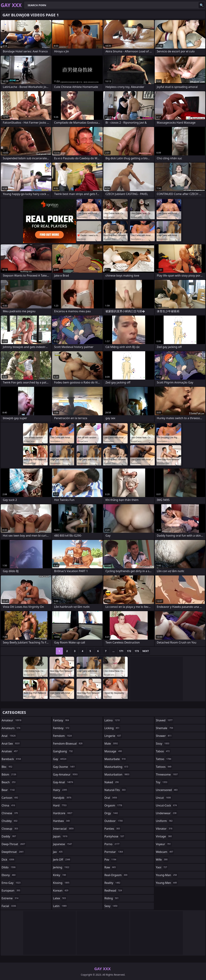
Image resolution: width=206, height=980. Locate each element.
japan (61, 836)
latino (112, 720)
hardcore (63, 813)
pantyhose (115, 836)
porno (112, 844)
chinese (10, 813)
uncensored (167, 790)
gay (60, 759)
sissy (163, 744)
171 (121, 651)
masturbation (117, 774)
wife (162, 860)
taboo (163, 751)
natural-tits (115, 790)
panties (113, 829)
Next (146, 651)
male (112, 744)
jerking (62, 867)
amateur (12, 720)
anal (9, 736)
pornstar (114, 852)
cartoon (10, 798)
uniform (165, 821)
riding (112, 898)
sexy (111, 906)
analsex (10, 751)
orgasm (114, 805)
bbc (7, 767)
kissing (62, 883)
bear (9, 790)
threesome (167, 774)
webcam (165, 852)
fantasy (61, 720)
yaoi (162, 867)
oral (111, 798)
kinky (60, 875)
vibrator (165, 829)
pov (111, 860)
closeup (10, 829)
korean (61, 891)
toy (162, 782)
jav (58, 852)
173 (137, 651)
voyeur (164, 844)
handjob (63, 798)
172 (129, 651)
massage (114, 751)
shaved (165, 720)
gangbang (63, 751)
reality (113, 883)
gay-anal (63, 782)
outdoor (114, 821)
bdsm (9, 774)
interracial (64, 829)
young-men (167, 883)
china (9, 805)
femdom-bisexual (68, 744)
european (11, 891)
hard (60, 805)
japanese (63, 844)
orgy (112, 813)
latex (60, 898)
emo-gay (11, 883)
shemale (165, 728)
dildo (9, 867)
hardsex (62, 821)
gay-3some (64, 767)
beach (9, 782)
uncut (164, 798)
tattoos (164, 767)
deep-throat (14, 844)
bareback (12, 759)
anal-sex (11, 744)
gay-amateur (66, 774)
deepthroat (13, 852)
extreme (10, 898)
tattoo (164, 759)
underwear (167, 813)
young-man (167, 875)
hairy (60, 790)
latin (60, 906)
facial (9, 906)
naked (112, 782)
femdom (63, 736)
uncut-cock (167, 805)
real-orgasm (116, 875)
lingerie (113, 736)
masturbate (115, 759)
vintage (164, 836)
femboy (62, 728)
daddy (9, 836)
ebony (9, 875)
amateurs (11, 728)
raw (110, 867)
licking (112, 728)
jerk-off (62, 860)
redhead (114, 891)
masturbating (117, 767)
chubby (10, 821)
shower (164, 736)
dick (8, 860)
